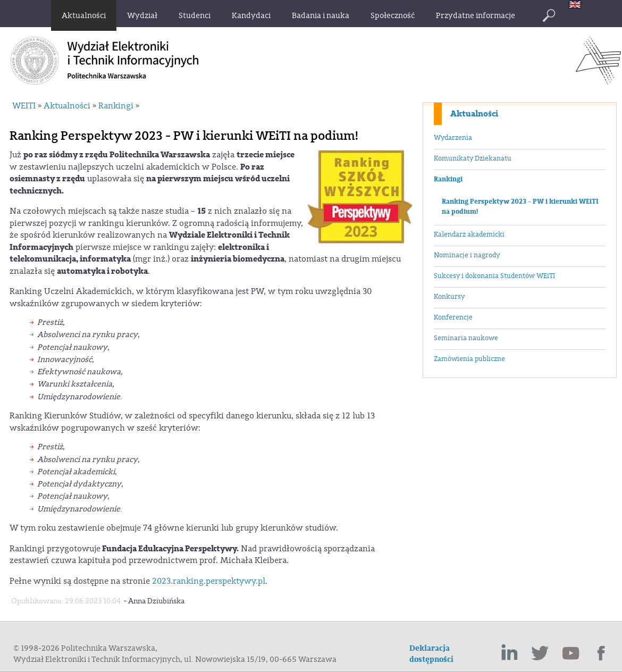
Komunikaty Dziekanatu (473, 158)
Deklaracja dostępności (431, 654)
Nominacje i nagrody (467, 255)
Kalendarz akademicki (469, 234)
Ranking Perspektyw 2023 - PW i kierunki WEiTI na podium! (520, 207)
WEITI (24, 106)
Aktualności (474, 114)
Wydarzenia (453, 138)
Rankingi (448, 179)
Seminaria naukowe (466, 338)
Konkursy (449, 297)
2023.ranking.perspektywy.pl (209, 581)
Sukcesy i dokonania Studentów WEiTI (494, 276)
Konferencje (453, 317)
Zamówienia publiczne (469, 359)
